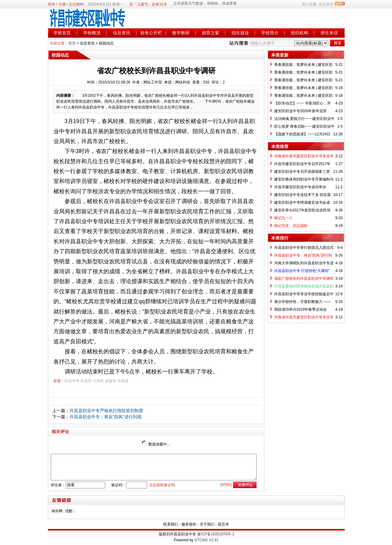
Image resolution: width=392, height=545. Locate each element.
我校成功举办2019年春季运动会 (301, 309)
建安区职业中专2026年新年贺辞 (301, 111)
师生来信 (329, 33)
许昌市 (86, 381)
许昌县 (123, 381)
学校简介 (270, 33)
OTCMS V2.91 (207, 540)
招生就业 (240, 33)
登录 (52, 4)
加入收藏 (309, 4)
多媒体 (111, 381)
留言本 (224, 524)
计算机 (98, 381)
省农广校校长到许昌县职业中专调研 (304, 279)
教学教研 (181, 33)
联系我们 (171, 524)
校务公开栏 (151, 33)
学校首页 (62, 33)
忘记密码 (76, 4)
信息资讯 (121, 33)
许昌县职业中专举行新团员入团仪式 (304, 248)
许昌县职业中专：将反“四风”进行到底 (106, 417)
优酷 (69, 511)
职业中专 (72, 381)
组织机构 (300, 33)
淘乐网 (57, 511)
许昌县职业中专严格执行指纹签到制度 (106, 411)
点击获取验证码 (162, 485)
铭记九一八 (283, 218)
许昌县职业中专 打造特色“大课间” (302, 271)
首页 (72, 43)
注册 (62, 4)
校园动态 (106, 43)
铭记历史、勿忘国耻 (291, 226)
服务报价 (189, 524)
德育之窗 (211, 33)
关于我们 (207, 524)
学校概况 (92, 33)
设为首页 (326, 4)
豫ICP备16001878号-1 (216, 534)
